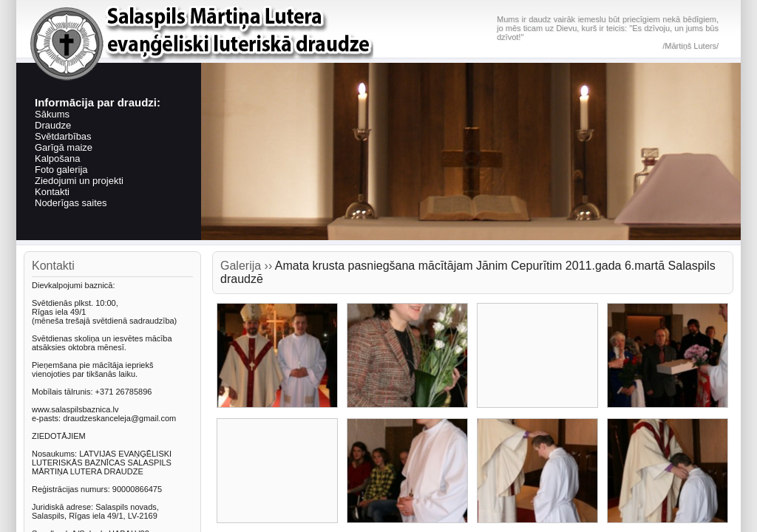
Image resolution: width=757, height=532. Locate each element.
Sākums (52, 114)
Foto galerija (61, 170)
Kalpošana (57, 158)
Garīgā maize (64, 147)
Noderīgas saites (71, 203)
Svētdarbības (63, 136)
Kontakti (52, 192)
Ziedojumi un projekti (79, 181)
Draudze (53, 125)
